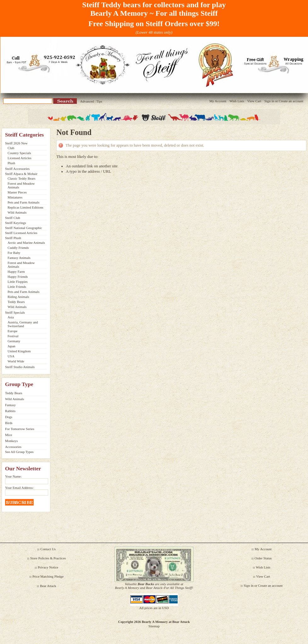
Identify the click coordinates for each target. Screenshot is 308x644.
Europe (12, 331)
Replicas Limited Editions (26, 207)
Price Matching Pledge (48, 576)
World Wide (16, 361)
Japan (11, 346)
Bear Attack (48, 586)
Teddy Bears (16, 302)
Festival (13, 336)
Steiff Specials (15, 312)
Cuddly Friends (18, 248)
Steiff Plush (13, 238)
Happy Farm (16, 272)
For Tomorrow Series (20, 429)
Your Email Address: (19, 488)
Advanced (87, 101)
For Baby (14, 253)
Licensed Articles (20, 158)
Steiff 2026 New (16, 143)
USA (11, 356)
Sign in (269, 101)
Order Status (263, 558)
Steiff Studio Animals (20, 367)
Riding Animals (18, 297)
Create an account (291, 101)
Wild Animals (17, 212)
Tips (99, 101)
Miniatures (15, 197)
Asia (11, 317)
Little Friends (17, 287)
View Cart (254, 101)
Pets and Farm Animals (23, 202)
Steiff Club (13, 218)
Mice (9, 435)
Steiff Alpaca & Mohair (21, 174)
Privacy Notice (48, 567)
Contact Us (48, 549)
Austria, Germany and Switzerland (23, 324)
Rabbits (10, 411)
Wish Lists (237, 101)
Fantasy (10, 405)
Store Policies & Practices (48, 558)
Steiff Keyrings (16, 223)
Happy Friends (18, 277)
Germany (14, 341)
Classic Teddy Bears (21, 178)
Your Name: (13, 476)
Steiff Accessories (17, 169)
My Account (218, 101)
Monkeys (11, 441)
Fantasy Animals (19, 258)
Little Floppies (18, 282)
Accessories (13, 447)
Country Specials (19, 153)
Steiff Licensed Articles (21, 233)
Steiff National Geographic (24, 228)
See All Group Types (19, 452)
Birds (9, 423)
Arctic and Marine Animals (26, 243)
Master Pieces (17, 192)
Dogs (9, 417)
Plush (11, 163)
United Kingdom (19, 351)
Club (11, 148)
